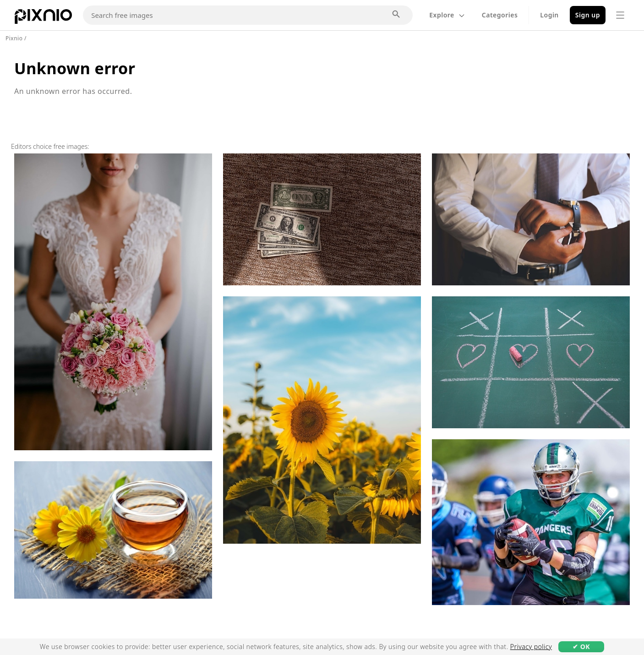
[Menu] (620, 15)
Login (549, 15)
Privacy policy (531, 647)
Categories (500, 15)
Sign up (588, 15)
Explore (447, 15)
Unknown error (75, 68)
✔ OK (581, 647)
